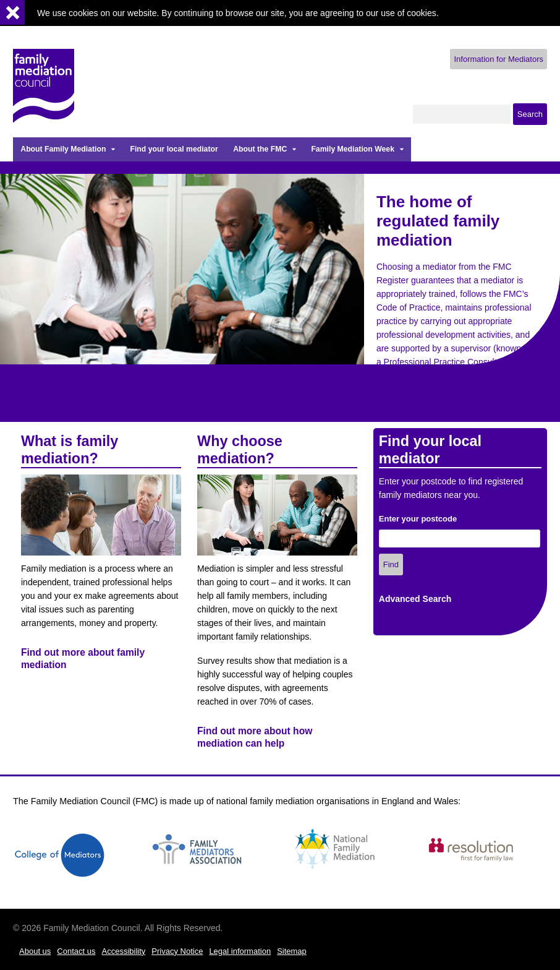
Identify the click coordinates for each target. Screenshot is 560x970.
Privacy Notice (177, 951)
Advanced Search (415, 599)
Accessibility (124, 951)
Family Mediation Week (353, 149)
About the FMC (260, 149)
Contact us (76, 951)
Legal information (240, 951)
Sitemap (292, 951)
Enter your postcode (418, 519)
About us (35, 951)
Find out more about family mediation (83, 659)
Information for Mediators (498, 59)
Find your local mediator (174, 149)
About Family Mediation (63, 149)
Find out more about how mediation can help (255, 737)
